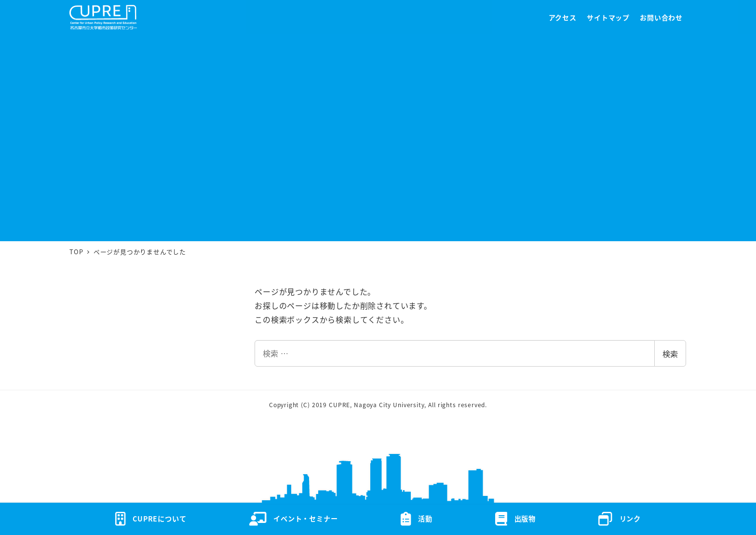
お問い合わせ (661, 17)
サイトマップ (608, 17)
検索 (670, 354)
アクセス (563, 17)
